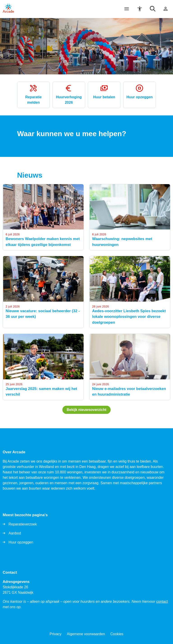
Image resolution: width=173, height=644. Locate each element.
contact (162, 602)
